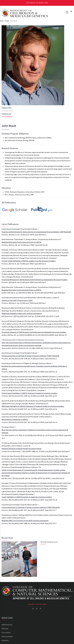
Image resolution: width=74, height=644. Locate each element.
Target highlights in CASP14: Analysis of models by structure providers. (27, 497)
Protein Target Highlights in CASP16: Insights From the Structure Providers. (29, 261)
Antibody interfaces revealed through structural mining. (22, 449)
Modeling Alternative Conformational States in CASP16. (22, 242)
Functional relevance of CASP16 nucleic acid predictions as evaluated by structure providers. (34, 332)
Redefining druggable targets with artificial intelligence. (22, 313)
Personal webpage (7, 117)
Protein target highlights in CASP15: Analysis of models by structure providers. (30, 393)
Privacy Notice (6, 632)
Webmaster (5, 640)
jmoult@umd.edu (6, 114)
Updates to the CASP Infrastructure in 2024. (17, 300)
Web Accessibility (7, 636)
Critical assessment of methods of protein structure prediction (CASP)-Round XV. (30, 356)
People (7, 21)
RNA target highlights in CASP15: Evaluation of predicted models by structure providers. (33, 406)
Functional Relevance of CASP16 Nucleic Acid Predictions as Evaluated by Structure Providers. (35, 280)
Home (2, 21)
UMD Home (5, 628)
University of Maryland (37, 3)
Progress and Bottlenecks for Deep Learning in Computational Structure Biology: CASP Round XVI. (36, 232)
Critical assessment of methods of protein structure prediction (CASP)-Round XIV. (31, 507)
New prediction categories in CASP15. (15, 419)
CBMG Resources (7, 624)
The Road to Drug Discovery (49, 542)
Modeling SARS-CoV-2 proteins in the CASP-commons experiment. (25, 521)
